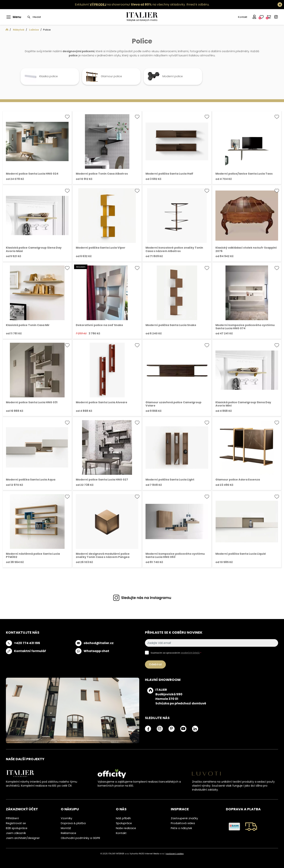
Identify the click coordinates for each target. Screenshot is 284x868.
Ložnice (34, 30)
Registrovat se (16, 823)
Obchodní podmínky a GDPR (80, 838)
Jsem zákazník (16, 833)
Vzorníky (66, 818)
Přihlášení (12, 818)
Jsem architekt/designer (23, 838)
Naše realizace (126, 828)
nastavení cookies (175, 854)
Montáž (66, 828)
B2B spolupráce (17, 828)
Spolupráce (124, 823)
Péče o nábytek (181, 828)
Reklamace (68, 833)
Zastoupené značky (184, 818)
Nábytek (19, 30)
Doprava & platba (73, 823)
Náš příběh (123, 818)
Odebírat (155, 664)
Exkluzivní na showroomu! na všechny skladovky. (130, 4)
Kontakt (242, 17)
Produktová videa (183, 823)
